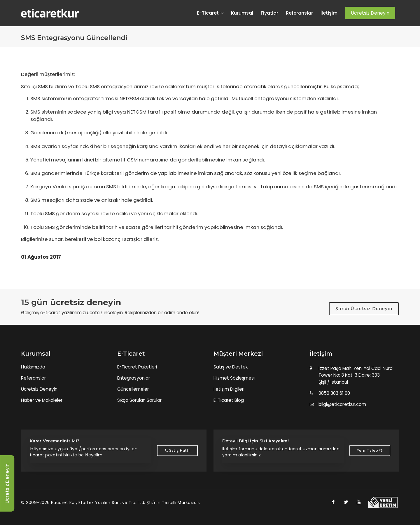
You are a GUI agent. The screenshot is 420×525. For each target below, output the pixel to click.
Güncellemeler (133, 389)
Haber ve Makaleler (42, 400)
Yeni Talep (370, 450)
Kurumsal (242, 13)
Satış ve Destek (231, 367)
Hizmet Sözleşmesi (234, 378)
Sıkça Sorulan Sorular (139, 400)
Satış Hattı (177, 450)
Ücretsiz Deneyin (39, 389)
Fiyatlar (269, 13)
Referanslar (299, 13)
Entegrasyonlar (134, 378)
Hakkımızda (33, 367)
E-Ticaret (210, 13)
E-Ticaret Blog (229, 400)
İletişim (329, 13)
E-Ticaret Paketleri (137, 367)
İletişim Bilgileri (229, 389)
